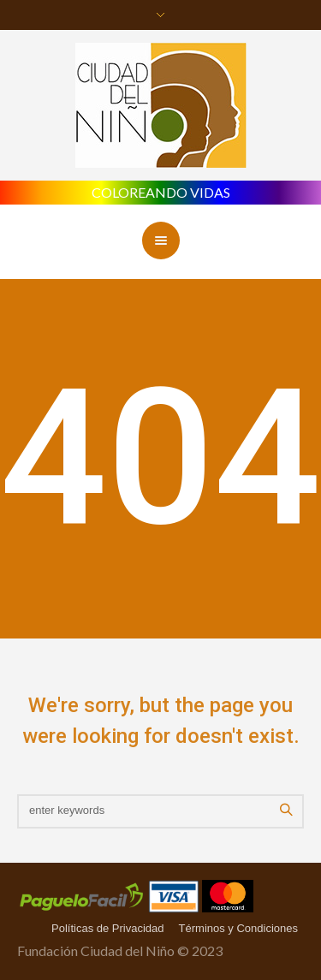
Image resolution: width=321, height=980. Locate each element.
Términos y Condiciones (238, 928)
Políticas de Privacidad (108, 928)
